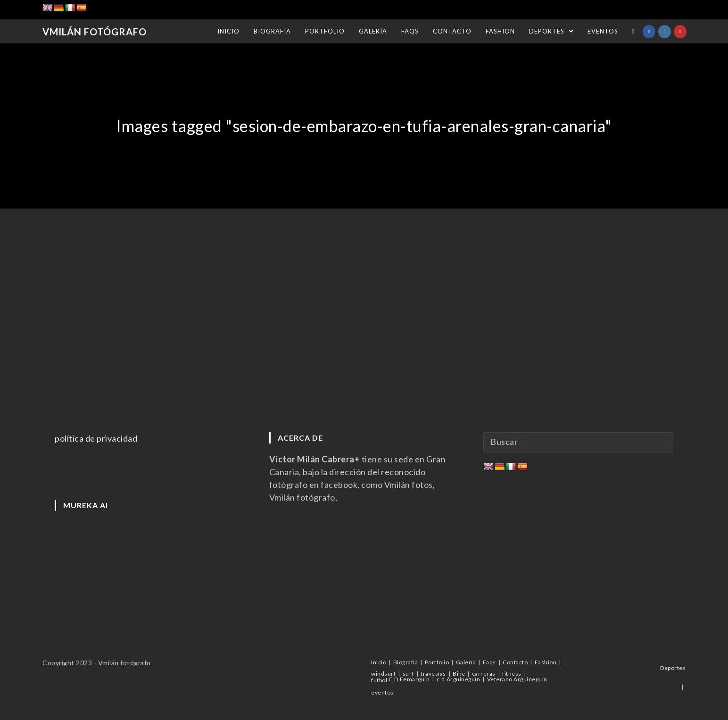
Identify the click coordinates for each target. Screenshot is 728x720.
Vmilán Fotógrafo (95, 32)
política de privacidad (96, 438)
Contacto (515, 662)
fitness (512, 674)
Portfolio (437, 662)
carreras (484, 674)
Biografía (406, 662)
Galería (466, 662)
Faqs (489, 662)
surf (408, 674)
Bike (459, 674)
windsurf (383, 674)
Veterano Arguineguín (517, 679)
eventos (382, 692)
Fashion (546, 662)
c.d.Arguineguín (459, 679)
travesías (433, 674)
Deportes (673, 668)
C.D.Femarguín (409, 679)
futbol (379, 680)
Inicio (379, 662)
